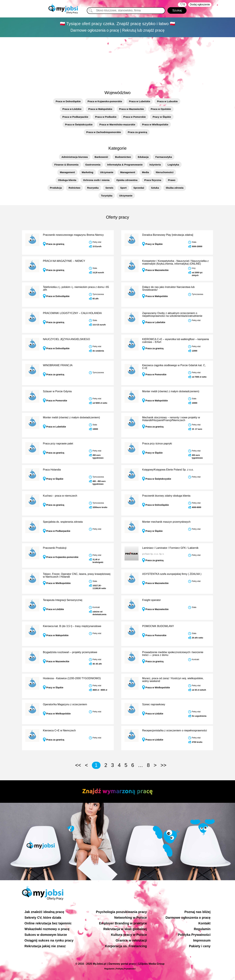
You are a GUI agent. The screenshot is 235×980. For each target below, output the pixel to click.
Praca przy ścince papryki (157, 444)
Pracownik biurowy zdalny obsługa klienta (166, 496)
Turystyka (107, 196)
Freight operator (151, 600)
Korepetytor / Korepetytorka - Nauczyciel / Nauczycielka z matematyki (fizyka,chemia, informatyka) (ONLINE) (175, 262)
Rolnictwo (74, 188)
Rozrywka (93, 188)
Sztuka (155, 188)
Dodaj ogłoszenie (200, 4)
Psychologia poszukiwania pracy (121, 912)
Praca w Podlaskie (106, 117)
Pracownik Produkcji (55, 548)
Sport (123, 188)
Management (67, 172)
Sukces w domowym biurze (46, 935)
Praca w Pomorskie (135, 117)
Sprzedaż (139, 188)
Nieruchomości (165, 172)
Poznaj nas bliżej (197, 912)
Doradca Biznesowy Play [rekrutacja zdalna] (168, 235)
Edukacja (143, 157)
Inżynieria (155, 165)
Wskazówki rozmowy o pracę (47, 929)
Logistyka (173, 165)
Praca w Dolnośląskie (68, 101)
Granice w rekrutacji (131, 940)
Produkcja (56, 188)
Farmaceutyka (164, 157)
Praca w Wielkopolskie (155, 124)
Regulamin (202, 929)
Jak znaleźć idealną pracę (44, 912)
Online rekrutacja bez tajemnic (48, 923)
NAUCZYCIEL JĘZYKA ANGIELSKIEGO (66, 339)
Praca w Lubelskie (140, 101)
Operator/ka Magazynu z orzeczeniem (65, 704)
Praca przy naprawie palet (58, 444)
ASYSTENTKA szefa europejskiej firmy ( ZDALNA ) (172, 574)
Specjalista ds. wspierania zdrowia (63, 522)
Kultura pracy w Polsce (129, 935)
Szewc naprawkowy (154, 704)
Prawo (172, 180)
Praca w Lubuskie (167, 101)
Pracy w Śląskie (162, 117)
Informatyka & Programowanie (125, 165)
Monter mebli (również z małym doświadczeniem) (171, 391)
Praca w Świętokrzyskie (79, 124)
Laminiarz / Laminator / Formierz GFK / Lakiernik (170, 548)
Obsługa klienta (67, 180)
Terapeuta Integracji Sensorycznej (63, 600)
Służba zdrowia (175, 188)
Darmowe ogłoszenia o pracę (188, 918)
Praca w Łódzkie (72, 109)
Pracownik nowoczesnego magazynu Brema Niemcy (73, 235)
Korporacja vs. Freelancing (126, 946)
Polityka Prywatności (194, 935)
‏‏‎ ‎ (182, 5)
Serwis (109, 188)
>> (163, 765)
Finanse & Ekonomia (66, 165)
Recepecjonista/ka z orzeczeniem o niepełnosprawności (175, 730)
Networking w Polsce (131, 918)
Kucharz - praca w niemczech (60, 496)
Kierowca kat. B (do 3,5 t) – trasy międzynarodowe (72, 626)
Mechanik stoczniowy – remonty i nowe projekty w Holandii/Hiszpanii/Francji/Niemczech (171, 419)
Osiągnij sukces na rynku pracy (49, 940)
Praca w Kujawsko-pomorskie (105, 101)
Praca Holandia (52, 470)
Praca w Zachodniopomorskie (104, 132)
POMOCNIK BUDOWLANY (158, 626)
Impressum (202, 940)
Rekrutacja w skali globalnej (125, 929)
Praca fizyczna (153, 180)
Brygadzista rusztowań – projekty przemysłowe (70, 652)
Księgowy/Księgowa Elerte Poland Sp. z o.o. (168, 470)
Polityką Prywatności (126, 969)
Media (145, 172)
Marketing (88, 172)
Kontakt (204, 923)
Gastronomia (93, 165)
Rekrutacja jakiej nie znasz (45, 946)
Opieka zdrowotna (127, 180)
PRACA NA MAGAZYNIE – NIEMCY (64, 261)
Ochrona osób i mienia (96, 180)
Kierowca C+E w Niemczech (59, 730)
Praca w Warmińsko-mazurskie (117, 124)
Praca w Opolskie (161, 109)
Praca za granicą (137, 132)
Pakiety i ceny (200, 946)
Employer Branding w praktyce (123, 923)
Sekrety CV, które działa (43, 918)
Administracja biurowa (75, 157)
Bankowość (101, 157)
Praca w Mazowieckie (132, 109)
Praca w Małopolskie (100, 109)
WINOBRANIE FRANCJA (58, 365)
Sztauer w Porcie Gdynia (57, 391)
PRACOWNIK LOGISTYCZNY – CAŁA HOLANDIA (72, 313)
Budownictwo (123, 157)
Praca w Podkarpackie (75, 117)
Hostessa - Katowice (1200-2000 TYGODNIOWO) (72, 678)
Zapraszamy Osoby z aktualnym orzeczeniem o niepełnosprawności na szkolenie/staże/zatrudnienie (172, 315)
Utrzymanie (107, 172)
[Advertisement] (117, 62)
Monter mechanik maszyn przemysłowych (166, 522)
